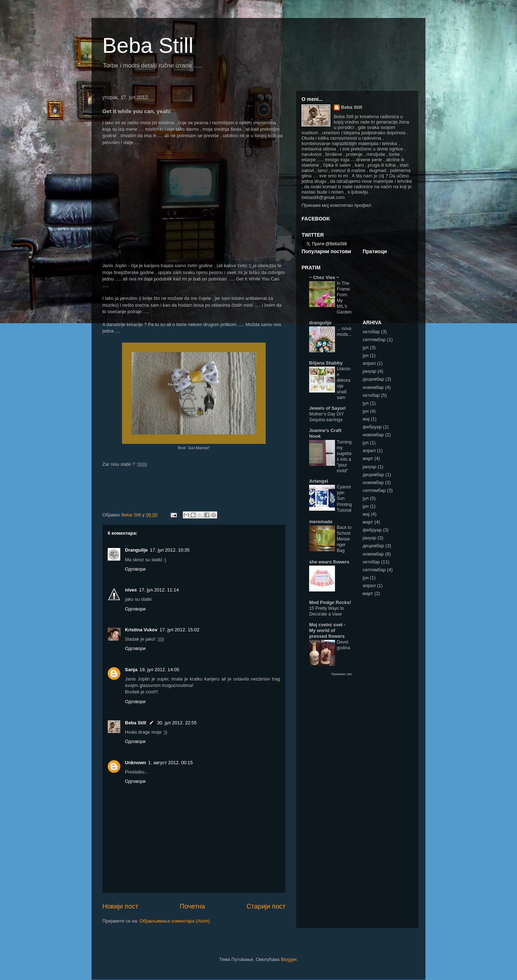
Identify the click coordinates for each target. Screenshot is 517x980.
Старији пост (266, 906)
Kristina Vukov (141, 630)
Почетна (192, 906)
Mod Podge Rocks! (330, 602)
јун (366, 355)
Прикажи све (341, 674)
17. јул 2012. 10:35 (170, 550)
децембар (373, 379)
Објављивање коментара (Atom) (175, 921)
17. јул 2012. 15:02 (180, 630)
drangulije (320, 323)
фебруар (372, 427)
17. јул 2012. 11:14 (159, 590)
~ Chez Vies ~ (324, 277)
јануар (369, 371)
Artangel (319, 481)
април (369, 363)
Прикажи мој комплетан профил (336, 205)
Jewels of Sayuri (327, 408)
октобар (371, 332)
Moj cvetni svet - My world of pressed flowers (327, 630)
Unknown (136, 763)
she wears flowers (329, 562)
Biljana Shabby (326, 363)
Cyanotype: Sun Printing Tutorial (344, 498)
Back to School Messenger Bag (344, 539)
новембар (373, 387)
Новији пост (120, 906)
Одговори (135, 569)
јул (366, 347)
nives (131, 590)
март (368, 458)
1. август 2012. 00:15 (171, 763)
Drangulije (136, 550)
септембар (374, 340)
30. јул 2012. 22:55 (177, 723)
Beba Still (148, 45)
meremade (321, 522)
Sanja (131, 670)
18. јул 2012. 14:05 (160, 670)
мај (366, 419)
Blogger (289, 959)
